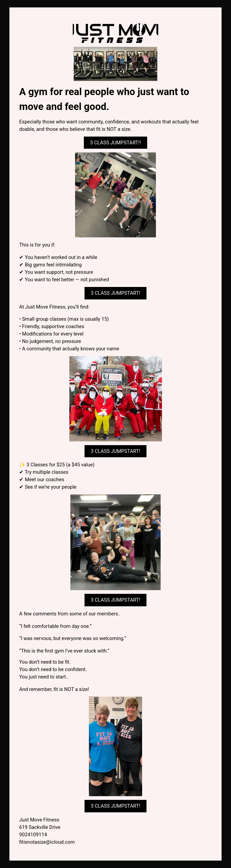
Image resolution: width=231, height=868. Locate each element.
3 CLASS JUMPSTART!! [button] (116, 143)
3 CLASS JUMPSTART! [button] (115, 293)
